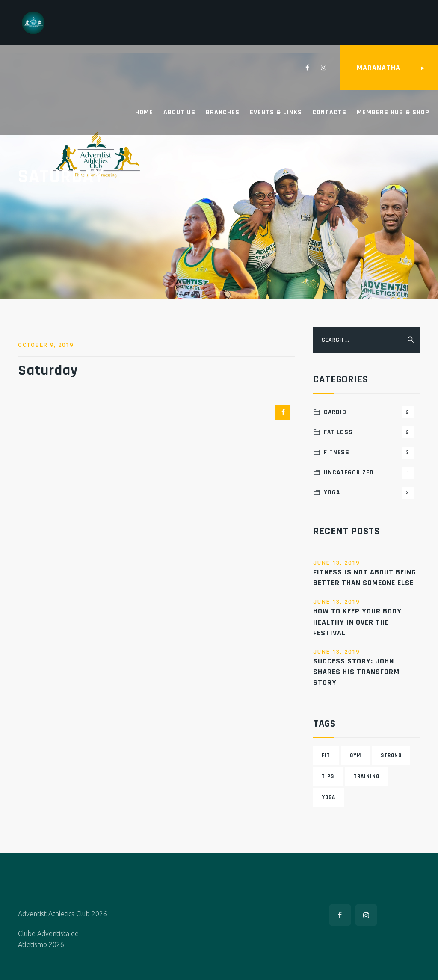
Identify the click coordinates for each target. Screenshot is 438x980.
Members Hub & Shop (393, 112)
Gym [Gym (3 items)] (355, 755)
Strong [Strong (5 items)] (391, 755)
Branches (223, 112)
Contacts (329, 112)
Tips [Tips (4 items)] (328, 776)
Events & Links (276, 112)
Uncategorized (369, 473)
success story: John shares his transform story (356, 672)
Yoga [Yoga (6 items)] (328, 797)
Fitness (369, 453)
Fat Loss (369, 432)
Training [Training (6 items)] (367, 776)
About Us (179, 112)
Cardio (369, 412)
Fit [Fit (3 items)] (326, 755)
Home (144, 112)
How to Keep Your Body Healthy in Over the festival (357, 622)
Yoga (369, 493)
